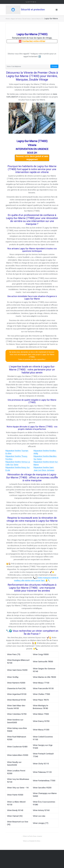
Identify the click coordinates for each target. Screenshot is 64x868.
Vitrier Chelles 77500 (41, 694)
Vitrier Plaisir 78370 (41, 700)
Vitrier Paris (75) (14, 654)
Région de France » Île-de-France (21, 19)
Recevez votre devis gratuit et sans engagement (32, 158)
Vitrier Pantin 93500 (15, 795)
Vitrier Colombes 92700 (17, 714)
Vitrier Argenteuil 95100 (17, 694)
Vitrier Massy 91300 (41, 730)
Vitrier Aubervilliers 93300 (18, 755)
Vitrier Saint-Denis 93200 (17, 670)
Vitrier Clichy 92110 (41, 764)
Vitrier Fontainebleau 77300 (44, 781)
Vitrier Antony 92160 (41, 810)
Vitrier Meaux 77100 (41, 683)
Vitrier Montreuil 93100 (16, 700)
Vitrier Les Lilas (39, 816)
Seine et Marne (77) (37, 19)
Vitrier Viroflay (13, 677)
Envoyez (54, 66)
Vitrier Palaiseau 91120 (42, 772)
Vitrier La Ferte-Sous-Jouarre (33, 836)
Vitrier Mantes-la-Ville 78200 (44, 677)
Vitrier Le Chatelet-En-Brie (31, 841)
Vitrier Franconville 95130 (43, 688)
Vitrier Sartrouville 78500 (43, 662)
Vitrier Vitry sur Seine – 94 (18, 788)
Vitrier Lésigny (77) (41, 823)
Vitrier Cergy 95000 (41, 654)
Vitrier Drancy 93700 (41, 721)
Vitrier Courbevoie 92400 (17, 747)
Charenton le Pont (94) (16, 688)
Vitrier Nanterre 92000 (16, 683)
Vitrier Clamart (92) (15, 816)
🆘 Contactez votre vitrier (32, 41)
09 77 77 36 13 (32, 2)
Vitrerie (8, 19)
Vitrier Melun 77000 (41, 714)
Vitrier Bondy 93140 (15, 810)
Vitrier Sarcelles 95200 (42, 788)
